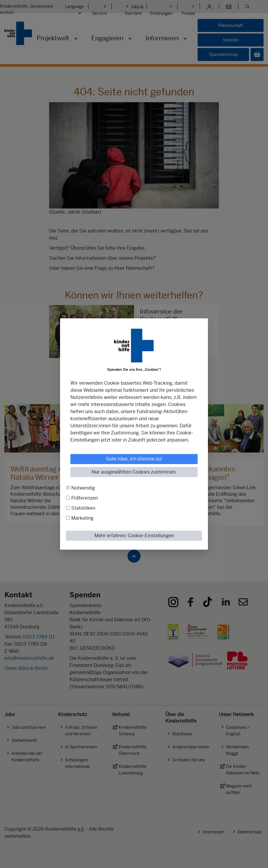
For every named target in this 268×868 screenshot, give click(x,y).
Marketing (82, 518)
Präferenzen (85, 498)
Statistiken (83, 508)
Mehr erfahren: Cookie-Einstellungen (134, 536)
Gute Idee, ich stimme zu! (134, 459)
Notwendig (83, 488)
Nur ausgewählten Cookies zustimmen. (134, 472)
